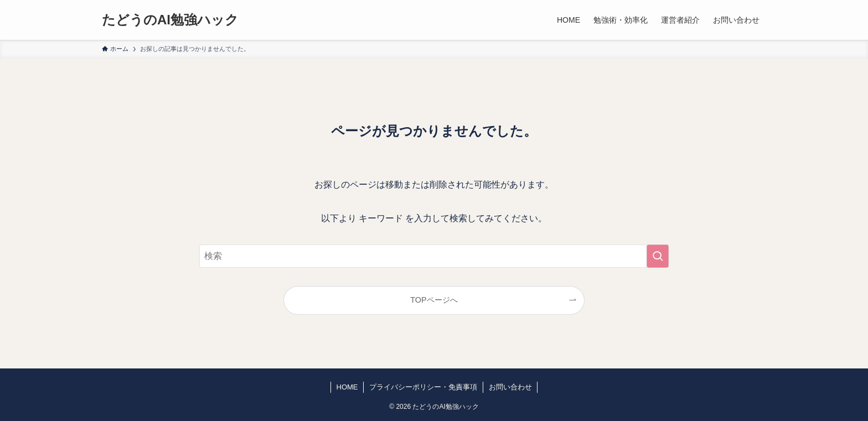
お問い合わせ (510, 387)
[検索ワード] (434, 256)
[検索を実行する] (658, 256)
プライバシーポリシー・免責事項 (423, 387)
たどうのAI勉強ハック (170, 20)
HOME (347, 387)
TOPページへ (434, 300)
